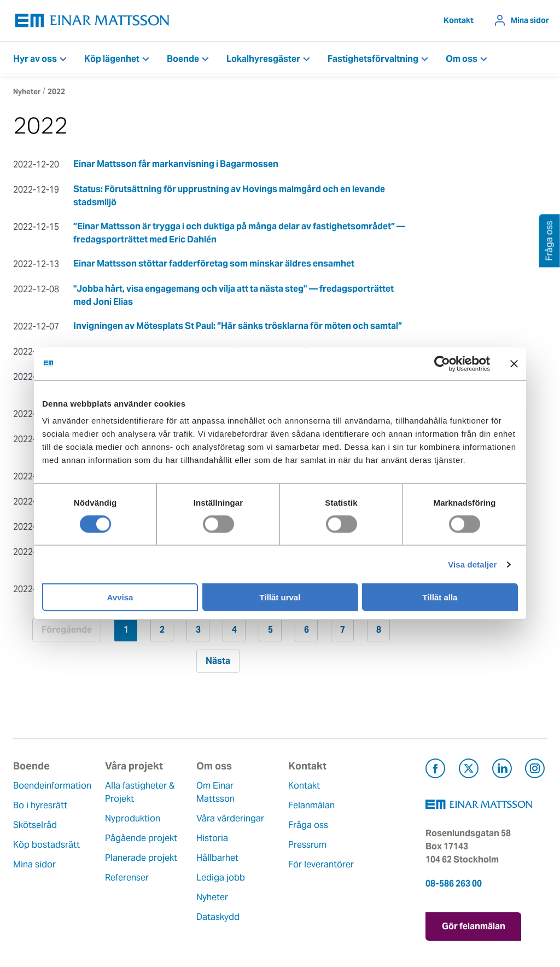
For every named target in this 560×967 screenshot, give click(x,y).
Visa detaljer (472, 564)
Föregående (67, 630)
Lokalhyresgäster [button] (263, 59)
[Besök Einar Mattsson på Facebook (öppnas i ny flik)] (435, 770)
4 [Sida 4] (234, 630)
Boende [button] (183, 59)
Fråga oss (308, 825)
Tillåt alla (440, 597)
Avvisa (120, 597)
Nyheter (27, 92)
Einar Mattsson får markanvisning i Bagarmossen (176, 164)
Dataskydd (218, 917)
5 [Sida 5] (270, 630)
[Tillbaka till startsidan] (92, 21)
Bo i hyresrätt (40, 805)
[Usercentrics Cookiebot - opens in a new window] (462, 363)
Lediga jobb (221, 878)
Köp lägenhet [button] (112, 59)
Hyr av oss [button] (35, 59)
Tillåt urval (280, 597)
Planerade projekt (141, 858)
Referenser (127, 878)
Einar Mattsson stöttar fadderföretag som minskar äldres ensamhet (214, 264)
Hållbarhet (217, 858)
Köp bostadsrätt (46, 845)
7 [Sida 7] (343, 630)
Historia (212, 838)
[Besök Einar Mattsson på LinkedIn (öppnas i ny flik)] (502, 770)
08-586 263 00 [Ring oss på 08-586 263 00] (454, 884)
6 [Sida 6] (307, 630)
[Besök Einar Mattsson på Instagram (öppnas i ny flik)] (535, 770)
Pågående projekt (141, 838)
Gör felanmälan (474, 926)
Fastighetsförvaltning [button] (373, 59)
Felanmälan (311, 805)
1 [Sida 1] (126, 630)
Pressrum (307, 845)
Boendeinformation (52, 786)
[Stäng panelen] (514, 363)
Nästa (218, 661)
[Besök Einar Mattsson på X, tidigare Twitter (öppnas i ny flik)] (469, 770)
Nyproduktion (133, 818)
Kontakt (459, 20)
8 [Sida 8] (379, 630)
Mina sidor (530, 20)
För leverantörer (321, 864)
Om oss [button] (462, 59)
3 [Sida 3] (198, 630)
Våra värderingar (230, 818)
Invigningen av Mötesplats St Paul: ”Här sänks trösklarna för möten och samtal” (238, 326)
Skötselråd (35, 825)
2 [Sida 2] (162, 630)
